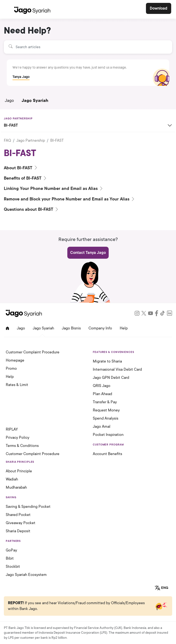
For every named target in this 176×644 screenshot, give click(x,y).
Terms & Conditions (22, 446)
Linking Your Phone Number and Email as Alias (54, 188)
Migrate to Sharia (107, 361)
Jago (9, 100)
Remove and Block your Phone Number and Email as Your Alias (70, 199)
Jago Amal (102, 427)
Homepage (15, 360)
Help (124, 328)
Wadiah (12, 479)
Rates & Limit (17, 385)
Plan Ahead (102, 394)
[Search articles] (88, 47)
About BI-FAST (21, 168)
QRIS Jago (102, 386)
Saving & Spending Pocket (28, 507)
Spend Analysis (106, 418)
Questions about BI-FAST (31, 209)
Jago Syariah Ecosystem (26, 575)
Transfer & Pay (105, 402)
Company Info (100, 328)
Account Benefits (107, 454)
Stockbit (13, 567)
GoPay (11, 550)
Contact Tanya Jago (88, 253)
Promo (11, 369)
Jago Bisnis (71, 328)
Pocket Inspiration (108, 435)
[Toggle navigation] (8, 9)
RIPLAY (12, 429)
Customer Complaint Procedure (33, 352)
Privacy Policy (18, 438)
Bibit (10, 558)
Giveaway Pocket (21, 523)
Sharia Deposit (18, 531)
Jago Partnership (31, 141)
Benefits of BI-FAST (26, 178)
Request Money (106, 410)
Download (159, 8)
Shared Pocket (18, 515)
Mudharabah (16, 487)
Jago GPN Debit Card (111, 378)
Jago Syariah (35, 100)
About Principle (19, 471)
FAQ (7, 141)
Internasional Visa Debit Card (117, 369)
